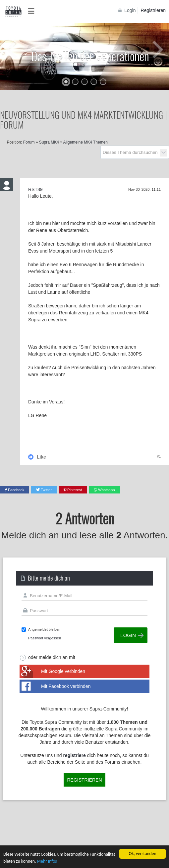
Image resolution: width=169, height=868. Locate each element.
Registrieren (153, 10)
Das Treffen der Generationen (90, 56)
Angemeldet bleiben (44, 629)
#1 (159, 456)
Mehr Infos (47, 861)
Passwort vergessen (45, 638)
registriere (74, 755)
